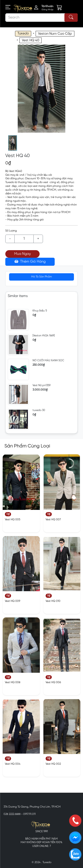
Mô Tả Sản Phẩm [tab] (41, 277)
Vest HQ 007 (53, 520)
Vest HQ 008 (13, 682)
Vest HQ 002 (53, 764)
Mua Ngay (22, 254)
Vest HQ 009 (13, 601)
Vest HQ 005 (13, 520)
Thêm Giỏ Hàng (30, 261)
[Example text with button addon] (24, 239)
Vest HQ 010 (53, 601)
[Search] (41, 18)
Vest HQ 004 (13, 764)
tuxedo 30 (39, 410)
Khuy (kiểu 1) (40, 311)
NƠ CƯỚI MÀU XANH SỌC (48, 360)
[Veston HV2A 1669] (44, 336)
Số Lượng (11, 231)
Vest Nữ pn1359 (41, 385)
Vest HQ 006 (53, 682)
